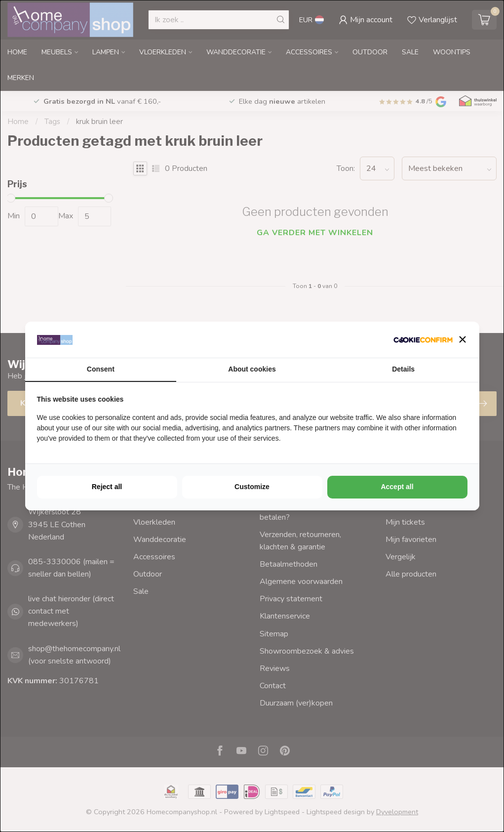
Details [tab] (403, 369)
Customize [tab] (252, 487)
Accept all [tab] (397, 487)
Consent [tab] (101, 369)
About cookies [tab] (252, 369)
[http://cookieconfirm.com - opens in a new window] (423, 340)
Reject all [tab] (107, 487)
